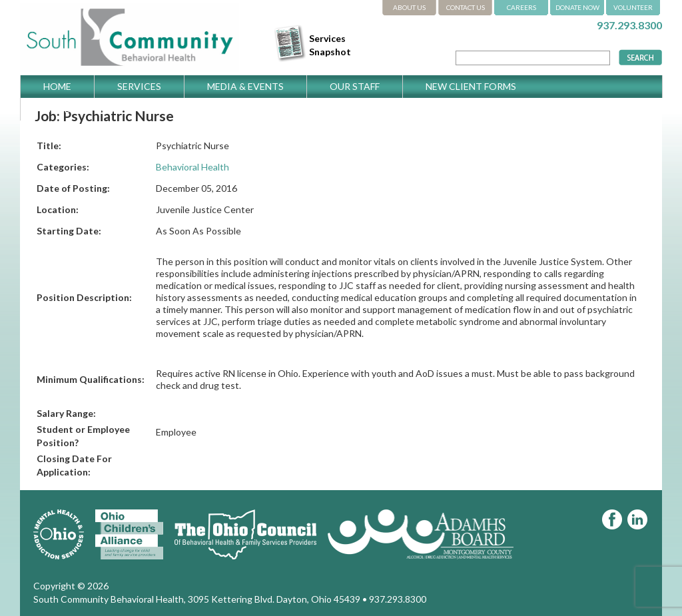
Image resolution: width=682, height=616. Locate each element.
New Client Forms (471, 86)
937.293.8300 (629, 25)
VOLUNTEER (633, 7)
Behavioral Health (192, 167)
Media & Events (245, 86)
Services (139, 86)
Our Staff (355, 86)
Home (57, 86)
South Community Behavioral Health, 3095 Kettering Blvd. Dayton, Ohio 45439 (197, 599)
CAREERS (521, 7)
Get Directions (83, 109)
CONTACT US (466, 7)
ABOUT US (409, 7)
